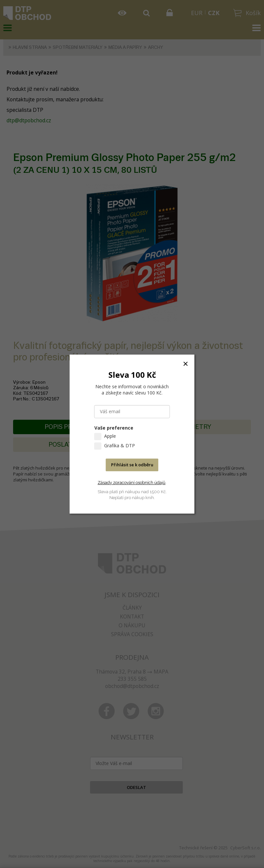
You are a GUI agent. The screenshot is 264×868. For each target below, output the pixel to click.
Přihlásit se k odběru (132, 465)
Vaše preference (114, 428)
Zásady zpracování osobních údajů (132, 483)
